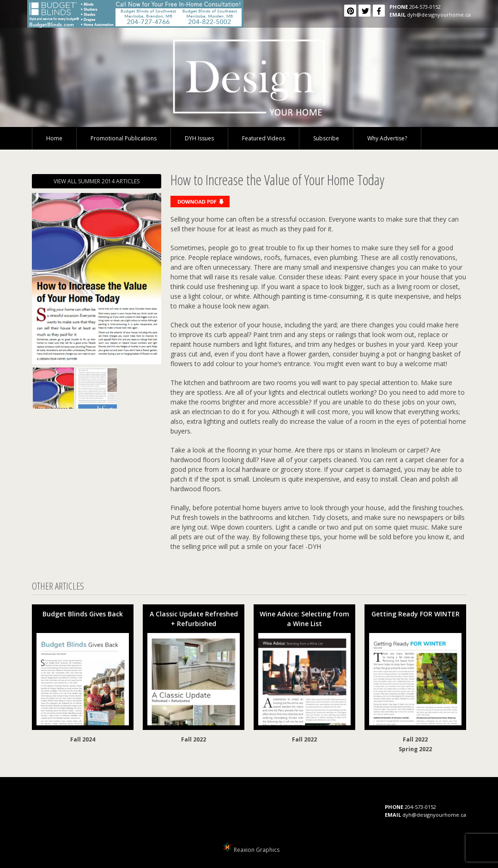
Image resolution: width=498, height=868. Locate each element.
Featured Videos (264, 138)
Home (54, 138)
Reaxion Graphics (257, 850)
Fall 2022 (194, 739)
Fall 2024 (83, 739)
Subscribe (326, 138)
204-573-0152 (425, 7)
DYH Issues (199, 138)
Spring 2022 (415, 749)
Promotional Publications (124, 138)
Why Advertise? (387, 138)
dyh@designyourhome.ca (439, 15)
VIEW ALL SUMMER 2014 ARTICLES (97, 181)
